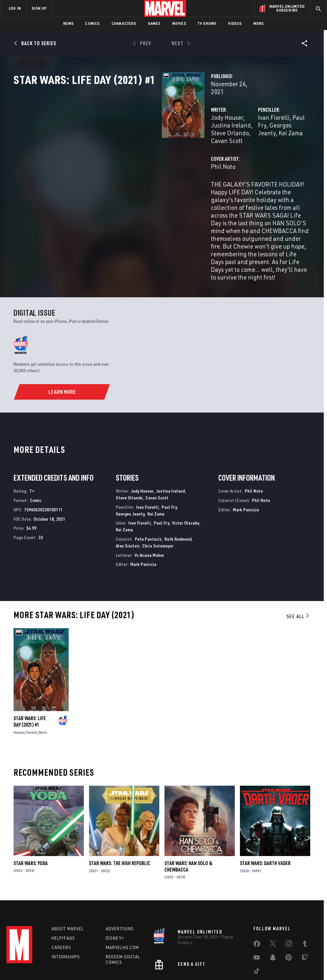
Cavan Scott (148, 146)
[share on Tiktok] (257, 925)
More (259, 23)
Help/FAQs (63, 891)
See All (298, 567)
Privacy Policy (57, 957)
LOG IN (15, 8)
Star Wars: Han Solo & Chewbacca (188, 817)
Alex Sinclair (128, 497)
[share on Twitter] (273, 898)
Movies (179, 23)
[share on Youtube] (257, 912)
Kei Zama (239, 146)
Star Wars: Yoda (31, 814)
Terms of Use (28, 957)
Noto (43, 683)
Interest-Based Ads (291, 957)
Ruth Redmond (178, 490)
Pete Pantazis (148, 490)
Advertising (120, 882)
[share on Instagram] (289, 898)
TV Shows (207, 23)
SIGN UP (39, 8)
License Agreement (250, 957)
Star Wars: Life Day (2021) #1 (30, 672)
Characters (124, 23)
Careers (61, 900)
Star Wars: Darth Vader (265, 814)
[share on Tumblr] (305, 898)
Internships (66, 910)
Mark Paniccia (143, 515)
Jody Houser (123, 138)
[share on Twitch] (305, 912)
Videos (235, 23)
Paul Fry (252, 138)
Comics (92, 23)
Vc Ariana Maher (149, 506)
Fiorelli (32, 683)
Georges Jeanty (130, 465)
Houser (19, 683)
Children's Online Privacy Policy (200, 957)
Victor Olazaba (186, 474)
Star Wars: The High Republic (120, 814)
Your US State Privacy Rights (100, 957)
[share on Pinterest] (289, 912)
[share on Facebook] (257, 898)
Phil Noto (119, 172)
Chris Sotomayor (158, 497)
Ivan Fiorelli (222, 138)
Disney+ (115, 891)
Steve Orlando (129, 449)
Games (154, 23)
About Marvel (68, 882)
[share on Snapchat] (273, 912)
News (69, 23)
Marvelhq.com (122, 900)
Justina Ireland (162, 138)
